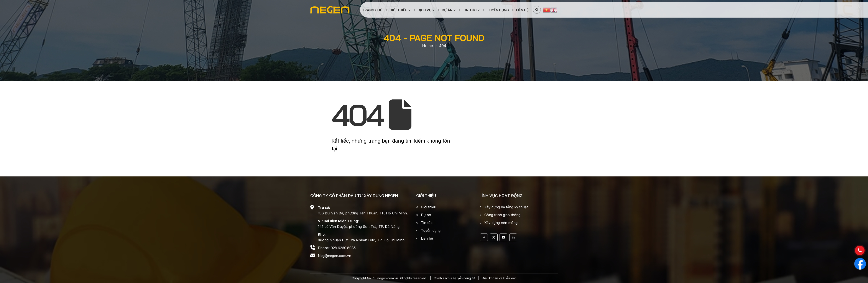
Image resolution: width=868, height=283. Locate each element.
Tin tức (470, 10)
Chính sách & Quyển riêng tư (454, 278)
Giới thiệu (398, 10)
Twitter (494, 237)
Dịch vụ (425, 10)
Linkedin (513, 237)
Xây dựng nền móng (501, 223)
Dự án (447, 10)
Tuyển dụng (498, 10)
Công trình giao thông (502, 215)
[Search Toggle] (537, 10)
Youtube (503, 237)
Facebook (484, 237)
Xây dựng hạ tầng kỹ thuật (506, 207)
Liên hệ (522, 10)
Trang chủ (372, 10)
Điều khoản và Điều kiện (499, 278)
